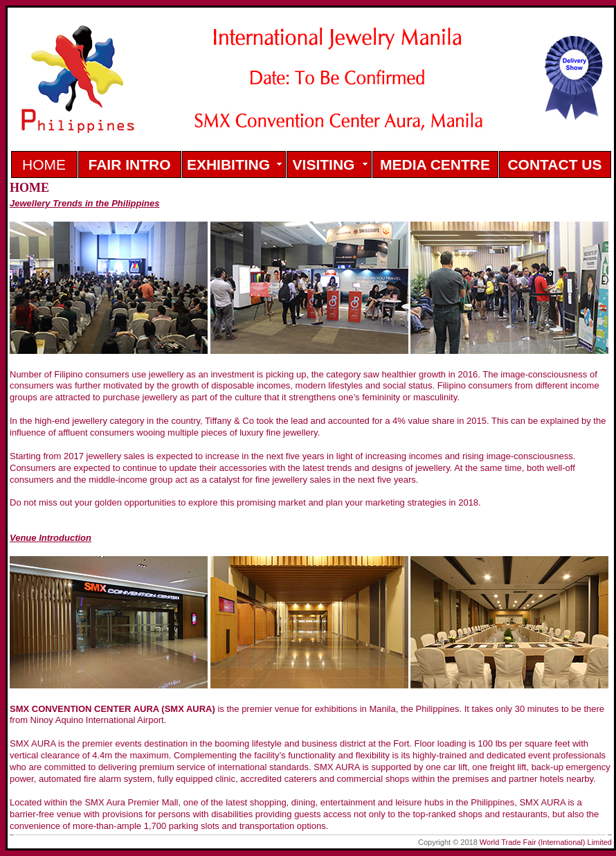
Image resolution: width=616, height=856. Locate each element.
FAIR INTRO (130, 164)
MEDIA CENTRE (435, 164)
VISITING (324, 164)
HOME (44, 164)
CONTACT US (554, 164)
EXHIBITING (228, 164)
